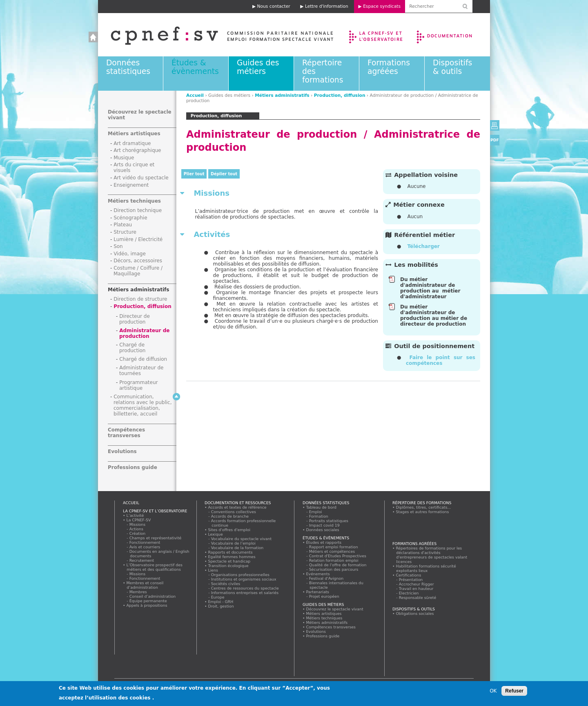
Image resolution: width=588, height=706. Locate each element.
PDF (495, 140)
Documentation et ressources (452, 35)
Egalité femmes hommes (232, 557)
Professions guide (133, 467)
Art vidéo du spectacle (141, 178)
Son (118, 246)
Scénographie (130, 218)
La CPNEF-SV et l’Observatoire (377, 35)
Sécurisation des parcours (334, 569)
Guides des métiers (258, 67)
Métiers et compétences (332, 551)
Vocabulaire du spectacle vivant (242, 539)
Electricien (409, 593)
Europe (218, 597)
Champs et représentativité (156, 538)
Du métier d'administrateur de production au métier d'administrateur (430, 288)
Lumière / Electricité (138, 239)
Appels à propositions (147, 605)
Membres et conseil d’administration (145, 585)
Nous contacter (274, 6)
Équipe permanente (148, 601)
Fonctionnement (145, 542)
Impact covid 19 (324, 525)
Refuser (514, 691)
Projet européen (324, 596)
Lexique (215, 534)
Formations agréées (389, 67)
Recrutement (142, 560)
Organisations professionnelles (240, 575)
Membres (138, 592)
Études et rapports (324, 542)
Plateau (123, 225)
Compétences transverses (126, 433)
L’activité (135, 515)
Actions (136, 529)
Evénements (318, 574)
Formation (319, 516)
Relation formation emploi (334, 560)
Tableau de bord (321, 507)
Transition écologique (228, 566)
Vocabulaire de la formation (237, 548)
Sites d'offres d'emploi (229, 530)
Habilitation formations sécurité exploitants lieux (426, 568)
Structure (125, 232)
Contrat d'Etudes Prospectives (338, 556)
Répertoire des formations (422, 503)
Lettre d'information (327, 6)
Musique (124, 158)
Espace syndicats (382, 6)
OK (493, 691)
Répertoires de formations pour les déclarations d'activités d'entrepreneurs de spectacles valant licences (432, 555)
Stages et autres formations (422, 512)
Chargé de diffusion (143, 359)
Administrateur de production (144, 333)
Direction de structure (140, 299)
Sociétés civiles (226, 584)
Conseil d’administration (153, 596)
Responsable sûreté (418, 598)
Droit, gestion (221, 606)
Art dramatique (132, 143)
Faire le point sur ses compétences (441, 360)
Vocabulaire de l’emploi (233, 543)
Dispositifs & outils (452, 67)
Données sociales (323, 530)
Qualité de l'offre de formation (338, 565)
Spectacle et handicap (229, 561)
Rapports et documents (230, 552)
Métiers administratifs (282, 95)
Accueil (214, 35)
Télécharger (423, 246)
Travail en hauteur (416, 589)
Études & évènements (195, 67)
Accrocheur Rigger (416, 584)
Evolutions (122, 451)
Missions (138, 524)
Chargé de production (132, 348)
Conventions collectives (234, 512)
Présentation (411, 580)
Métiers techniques (134, 201)
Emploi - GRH (221, 602)
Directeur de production (135, 319)
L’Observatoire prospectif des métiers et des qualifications (154, 567)
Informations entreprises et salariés (245, 593)
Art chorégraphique (137, 150)
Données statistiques (128, 67)
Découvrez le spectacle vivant (335, 609)
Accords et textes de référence (237, 507)
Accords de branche (230, 516)
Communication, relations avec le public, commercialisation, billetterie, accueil (143, 405)
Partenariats (318, 592)
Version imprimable (495, 125)
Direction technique (138, 210)
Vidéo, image (130, 254)
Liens (213, 570)
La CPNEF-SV (139, 520)
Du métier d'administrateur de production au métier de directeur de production (434, 315)
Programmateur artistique (138, 385)
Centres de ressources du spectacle (245, 588)
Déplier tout (224, 174)
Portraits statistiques (329, 521)
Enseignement (131, 185)
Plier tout (194, 174)
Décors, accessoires (138, 261)
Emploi (316, 512)
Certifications (409, 575)
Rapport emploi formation (334, 547)
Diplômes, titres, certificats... (423, 507)
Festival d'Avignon (326, 578)
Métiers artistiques (134, 134)
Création (138, 533)
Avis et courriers (145, 547)
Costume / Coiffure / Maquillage (138, 271)
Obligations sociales (415, 613)
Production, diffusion (340, 95)
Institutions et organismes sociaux (244, 579)
